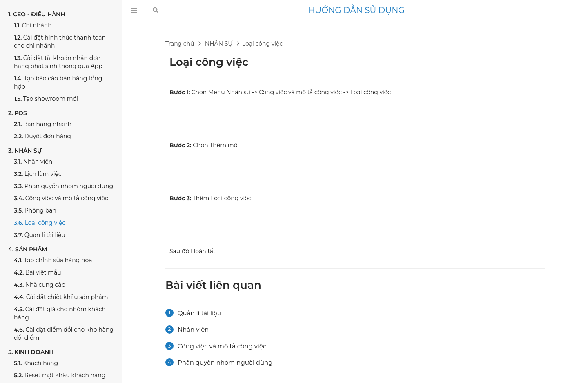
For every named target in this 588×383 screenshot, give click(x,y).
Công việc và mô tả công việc (61, 198)
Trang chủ (180, 44)
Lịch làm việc (38, 174)
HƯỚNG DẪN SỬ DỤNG (356, 10)
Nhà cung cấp (40, 285)
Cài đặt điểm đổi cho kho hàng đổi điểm (64, 334)
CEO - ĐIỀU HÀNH (37, 14)
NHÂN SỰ (25, 151)
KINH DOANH (31, 352)
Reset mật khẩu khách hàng (60, 375)
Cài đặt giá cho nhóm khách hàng (60, 313)
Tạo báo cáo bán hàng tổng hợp (58, 82)
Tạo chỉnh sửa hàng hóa (53, 260)
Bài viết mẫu (38, 272)
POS (18, 113)
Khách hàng (36, 363)
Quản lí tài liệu (40, 235)
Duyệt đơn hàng (42, 136)
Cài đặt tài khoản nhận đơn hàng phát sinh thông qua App (58, 62)
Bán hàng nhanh (43, 124)
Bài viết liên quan (213, 285)
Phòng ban (35, 210)
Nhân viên (33, 162)
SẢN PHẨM (28, 249)
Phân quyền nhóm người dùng (63, 186)
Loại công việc (40, 223)
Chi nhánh (33, 25)
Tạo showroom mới (46, 99)
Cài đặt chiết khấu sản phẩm (61, 297)
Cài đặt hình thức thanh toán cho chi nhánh (60, 42)
